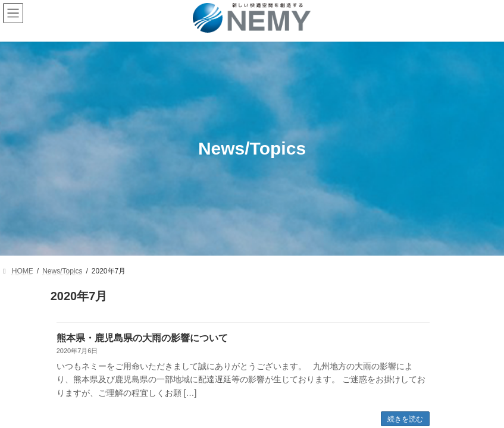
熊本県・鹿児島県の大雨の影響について (142, 338)
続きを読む (405, 419)
